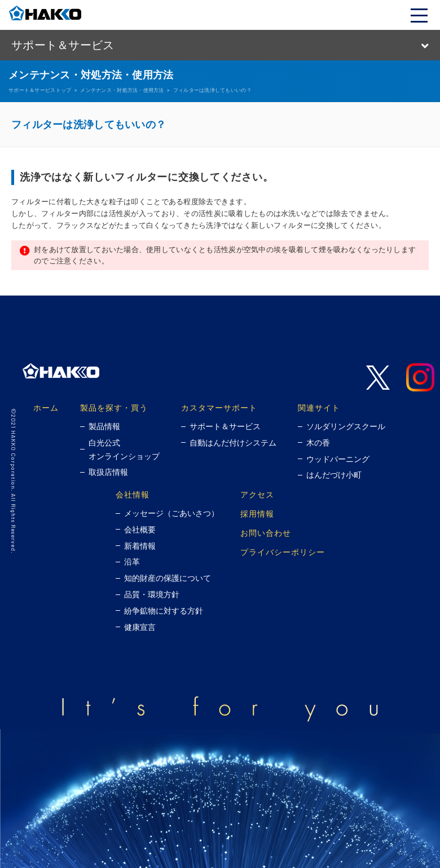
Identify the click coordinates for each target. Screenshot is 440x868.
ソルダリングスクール (346, 426)
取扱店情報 (108, 472)
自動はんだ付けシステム (233, 443)
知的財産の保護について (168, 578)
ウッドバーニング (338, 459)
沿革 (132, 562)
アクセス (257, 494)
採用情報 (257, 514)
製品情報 (104, 426)
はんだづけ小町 (334, 475)
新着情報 (140, 546)
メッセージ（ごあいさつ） (171, 513)
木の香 (318, 443)
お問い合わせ (266, 533)
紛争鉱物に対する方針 (164, 611)
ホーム (46, 407)
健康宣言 (140, 627)
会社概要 (140, 530)
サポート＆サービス (225, 426)
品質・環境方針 (152, 594)
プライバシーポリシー (283, 552)
